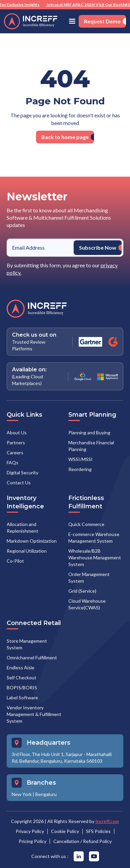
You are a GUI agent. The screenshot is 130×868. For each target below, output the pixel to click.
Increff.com (107, 821)
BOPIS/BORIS (22, 687)
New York (22, 794)
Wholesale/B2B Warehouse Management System (95, 557)
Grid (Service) (82, 591)
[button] (72, 21)
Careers (15, 452)
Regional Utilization (27, 551)
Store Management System (27, 644)
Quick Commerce (86, 524)
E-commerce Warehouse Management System (94, 537)
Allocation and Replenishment (22, 527)
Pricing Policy (32, 841)
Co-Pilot (15, 561)
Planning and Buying (89, 432)
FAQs (12, 462)
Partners (16, 442)
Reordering (80, 469)
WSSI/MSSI (80, 459)
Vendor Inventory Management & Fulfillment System (34, 714)
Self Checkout (21, 677)
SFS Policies (98, 831)
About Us (17, 432)
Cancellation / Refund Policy (82, 841)
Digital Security (22, 472)
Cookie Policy (65, 831)
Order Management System (89, 577)
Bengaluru (46, 794)
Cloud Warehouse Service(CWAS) (87, 604)
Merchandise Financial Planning (91, 446)
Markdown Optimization (32, 541)
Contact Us (19, 482)
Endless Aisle (20, 667)
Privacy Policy (30, 831)
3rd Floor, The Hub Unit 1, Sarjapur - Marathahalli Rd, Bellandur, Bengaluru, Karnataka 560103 (62, 757)
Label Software (22, 697)
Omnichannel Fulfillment (32, 657)
